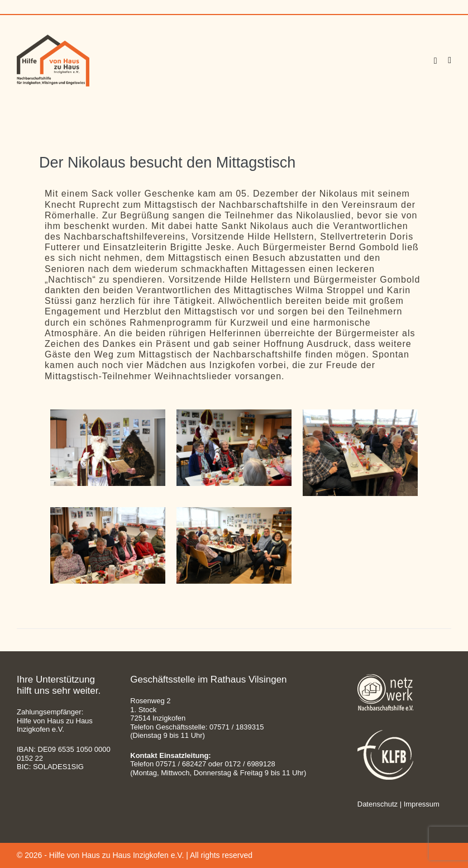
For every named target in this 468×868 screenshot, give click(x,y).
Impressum (422, 804)
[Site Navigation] (450, 60)
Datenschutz (378, 804)
